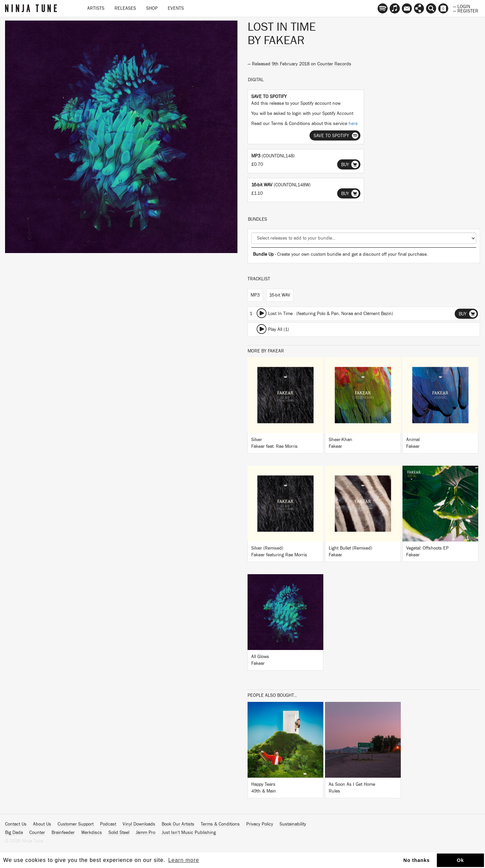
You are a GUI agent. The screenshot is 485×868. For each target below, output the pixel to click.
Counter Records (334, 64)
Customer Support (76, 824)
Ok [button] (460, 860)
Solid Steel (119, 833)
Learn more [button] (184, 860)
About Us (42, 824)
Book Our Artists (178, 824)
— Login (462, 6)
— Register (466, 10)
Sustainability (293, 824)
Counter (37, 833)
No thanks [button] (417, 860)
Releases (125, 8)
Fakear (284, 40)
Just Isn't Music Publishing (189, 833)
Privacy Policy (260, 824)
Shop (152, 8)
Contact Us (16, 824)
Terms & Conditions (220, 824)
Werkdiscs (92, 833)
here (353, 124)
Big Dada (14, 833)
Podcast (108, 824)
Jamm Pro (145, 833)
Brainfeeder (63, 833)
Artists (96, 8)
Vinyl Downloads (139, 824)
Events (176, 8)
